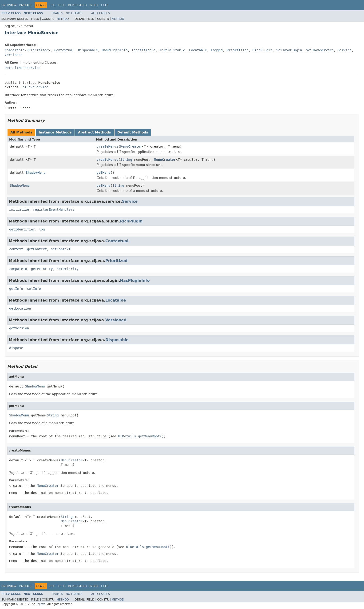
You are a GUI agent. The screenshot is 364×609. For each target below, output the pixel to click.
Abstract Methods (95, 132)
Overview (9, 5)
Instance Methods (55, 132)
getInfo (16, 289)
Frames (57, 13)
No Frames (74, 13)
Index (94, 5)
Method (63, 19)
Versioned (14, 55)
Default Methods (133, 132)
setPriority (68, 269)
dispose (16, 348)
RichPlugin (262, 50)
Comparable (15, 50)
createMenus (108, 146)
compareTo (18, 269)
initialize (19, 210)
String (126, 160)
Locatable (198, 50)
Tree (61, 5)
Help (105, 5)
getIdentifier (22, 229)
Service (345, 50)
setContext (61, 249)
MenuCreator (131, 146)
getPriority (42, 269)
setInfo (34, 289)
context (16, 249)
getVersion (19, 328)
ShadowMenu (36, 173)
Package (26, 5)
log (42, 229)
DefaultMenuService (23, 68)
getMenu (104, 173)
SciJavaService (320, 50)
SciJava (41, 604)
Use (52, 5)
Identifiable (144, 50)
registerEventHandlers (54, 210)
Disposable (88, 50)
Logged (217, 50)
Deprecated (77, 5)
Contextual (64, 50)
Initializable (172, 50)
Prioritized (38, 50)
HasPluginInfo (115, 50)
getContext (37, 249)
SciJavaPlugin (289, 50)
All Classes (101, 13)
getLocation (20, 308)
